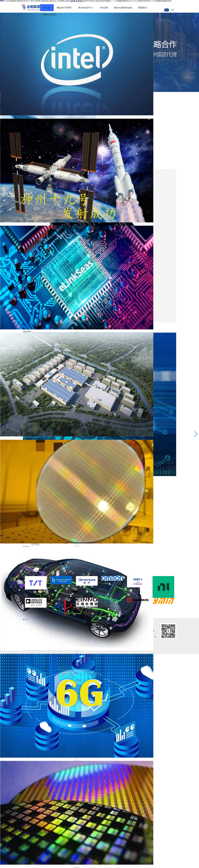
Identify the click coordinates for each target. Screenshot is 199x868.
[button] (196, 434)
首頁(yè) (47, 8)
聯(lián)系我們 (50, 15)
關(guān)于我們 (64, 8)
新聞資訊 (142, 8)
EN (173, 10)
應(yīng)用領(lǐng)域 (123, 8)
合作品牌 (103, 8)
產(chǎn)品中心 (86, 8)
